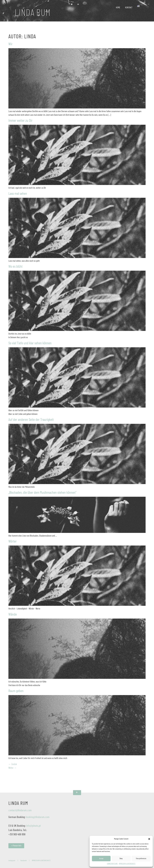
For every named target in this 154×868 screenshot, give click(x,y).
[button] (149, 839)
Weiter (12, 768)
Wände (13, 614)
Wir (10, 44)
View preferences (141, 859)
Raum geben (16, 691)
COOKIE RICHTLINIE (112, 864)
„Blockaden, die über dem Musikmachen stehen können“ (42, 493)
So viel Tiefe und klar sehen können (30, 343)
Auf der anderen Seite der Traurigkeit (31, 420)
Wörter (13, 541)
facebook (24, 861)
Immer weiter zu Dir (20, 121)
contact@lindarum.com (20, 810)
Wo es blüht (15, 267)
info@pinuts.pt (33, 826)
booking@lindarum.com (38, 817)
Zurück (13, 764)
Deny (121, 859)
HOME (118, 8)
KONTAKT (129, 8)
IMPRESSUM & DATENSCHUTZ (127, 864)
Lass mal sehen (18, 194)
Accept (101, 859)
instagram (12, 861)
